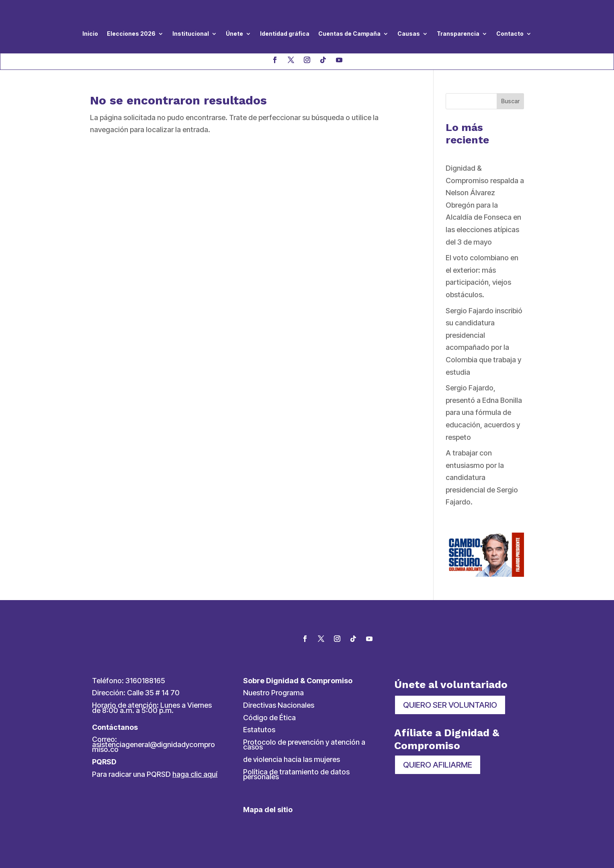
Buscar (510, 101)
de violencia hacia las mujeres (292, 759)
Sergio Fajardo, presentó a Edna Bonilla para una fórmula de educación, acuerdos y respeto (484, 412)
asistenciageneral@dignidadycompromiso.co (153, 747)
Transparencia (458, 34)
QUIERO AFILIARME (438, 765)
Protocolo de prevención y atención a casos (304, 745)
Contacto (510, 34)
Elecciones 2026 (131, 34)
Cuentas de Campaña (349, 34)
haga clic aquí (195, 774)
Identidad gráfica (285, 34)
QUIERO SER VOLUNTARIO (450, 705)
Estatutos (259, 730)
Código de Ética (269, 718)
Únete (234, 34)
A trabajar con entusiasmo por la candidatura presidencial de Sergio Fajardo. (482, 477)
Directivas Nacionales (279, 705)
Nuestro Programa (273, 693)
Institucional (191, 34)
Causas (409, 34)
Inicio (90, 34)
